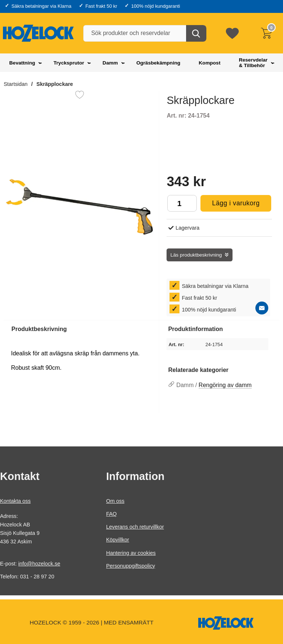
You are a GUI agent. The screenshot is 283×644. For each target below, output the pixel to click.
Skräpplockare (55, 84)
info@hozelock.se (39, 564)
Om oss (115, 501)
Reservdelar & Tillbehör (253, 63)
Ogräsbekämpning (158, 63)
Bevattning (22, 63)
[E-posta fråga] (262, 308)
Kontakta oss (15, 501)
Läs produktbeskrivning (196, 255)
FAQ (111, 514)
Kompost (209, 63)
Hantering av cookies (131, 553)
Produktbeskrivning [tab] (39, 329)
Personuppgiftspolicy (131, 566)
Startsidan (16, 84)
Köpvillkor (118, 540)
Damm (110, 63)
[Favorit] (80, 95)
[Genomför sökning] (196, 33)
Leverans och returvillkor (135, 527)
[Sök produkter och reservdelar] (144, 33)
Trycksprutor (69, 63)
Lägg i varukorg (230, 205)
